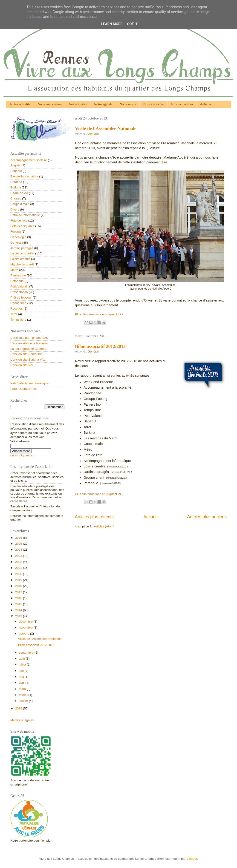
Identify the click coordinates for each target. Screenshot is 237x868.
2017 (19, 592)
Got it (132, 24)
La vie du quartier (22, 253)
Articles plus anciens (207, 517)
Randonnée (18, 303)
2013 (19, 616)
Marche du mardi (22, 264)
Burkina (16, 187)
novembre (26, 628)
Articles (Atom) (104, 526)
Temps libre (18, 320)
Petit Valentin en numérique (29, 383)
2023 (19, 556)
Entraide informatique (25, 215)
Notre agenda (103, 104)
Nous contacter (153, 104)
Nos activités (78, 104)
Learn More (112, 24)
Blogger (192, 859)
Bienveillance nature (24, 176)
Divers (15, 209)
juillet (23, 665)
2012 (19, 708)
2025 (19, 544)
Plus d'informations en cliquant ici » (99, 314)
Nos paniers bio (182, 104)
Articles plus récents (94, 517)
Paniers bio (18, 275)
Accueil (150, 517)
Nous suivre (128, 104)
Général (93, 134)
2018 (19, 586)
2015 (19, 604)
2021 (19, 568)
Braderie (16, 182)
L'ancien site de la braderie (29, 343)
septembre (27, 653)
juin (22, 671)
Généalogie (18, 237)
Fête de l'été (19, 221)
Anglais (15, 165)
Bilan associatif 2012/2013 (100, 346)
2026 (19, 538)
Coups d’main (20, 204)
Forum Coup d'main (24, 389)
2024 (19, 550)
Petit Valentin (19, 286)
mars (23, 689)
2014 (19, 610)
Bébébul (16, 171)
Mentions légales (22, 720)
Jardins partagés (22, 248)
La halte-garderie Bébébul (28, 349)
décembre (26, 622)
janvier (24, 701)
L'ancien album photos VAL (29, 338)
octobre (25, 633)
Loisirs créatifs (20, 259)
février (24, 695)
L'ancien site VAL (22, 365)
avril (22, 683)
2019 (19, 580)
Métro (14, 270)
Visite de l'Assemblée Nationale (106, 128)
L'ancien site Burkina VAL (28, 360)
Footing (16, 232)
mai (22, 677)
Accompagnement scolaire (29, 160)
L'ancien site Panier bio (26, 354)
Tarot (14, 314)
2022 (19, 562)
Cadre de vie (19, 193)
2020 (19, 574)
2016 (19, 598)
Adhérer (206, 104)
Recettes (16, 309)
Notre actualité (20, 104)
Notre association (50, 104)
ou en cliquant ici (22, 455)
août (22, 659)
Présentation (19, 292)
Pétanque (17, 281)
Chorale (16, 198)
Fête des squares (22, 226)
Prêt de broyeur (21, 297)
